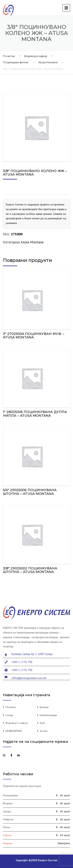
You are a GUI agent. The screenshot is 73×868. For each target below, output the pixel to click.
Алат (42, 723)
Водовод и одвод (36, 56)
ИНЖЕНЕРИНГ (14, 731)
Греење (44, 707)
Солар (9, 715)
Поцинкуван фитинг (16, 62)
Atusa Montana (48, 62)
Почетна (9, 56)
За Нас (44, 731)
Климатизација (48, 715)
